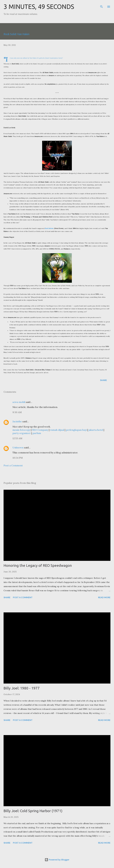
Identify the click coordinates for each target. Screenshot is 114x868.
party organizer (22, 433)
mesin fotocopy (21, 430)
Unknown (18, 447)
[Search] (102, 5)
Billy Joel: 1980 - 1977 (22, 688)
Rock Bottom (49, 228)
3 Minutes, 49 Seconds (39, 7)
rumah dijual (57, 430)
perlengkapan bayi (76, 430)
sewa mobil (19, 402)
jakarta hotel (96, 430)
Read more (104, 597)
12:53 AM (17, 438)
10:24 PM (18, 458)
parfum (37, 433)
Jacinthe (17, 421)
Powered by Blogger (57, 860)
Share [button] (103, 380)
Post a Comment (13, 465)
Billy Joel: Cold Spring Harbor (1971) (33, 811)
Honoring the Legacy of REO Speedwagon (38, 566)
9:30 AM (17, 412)
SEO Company (40, 430)
